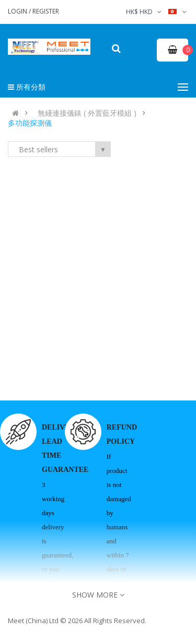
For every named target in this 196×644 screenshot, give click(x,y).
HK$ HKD (145, 12)
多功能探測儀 (30, 123)
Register (46, 11)
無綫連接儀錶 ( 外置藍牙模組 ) (87, 113)
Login (18, 11)
